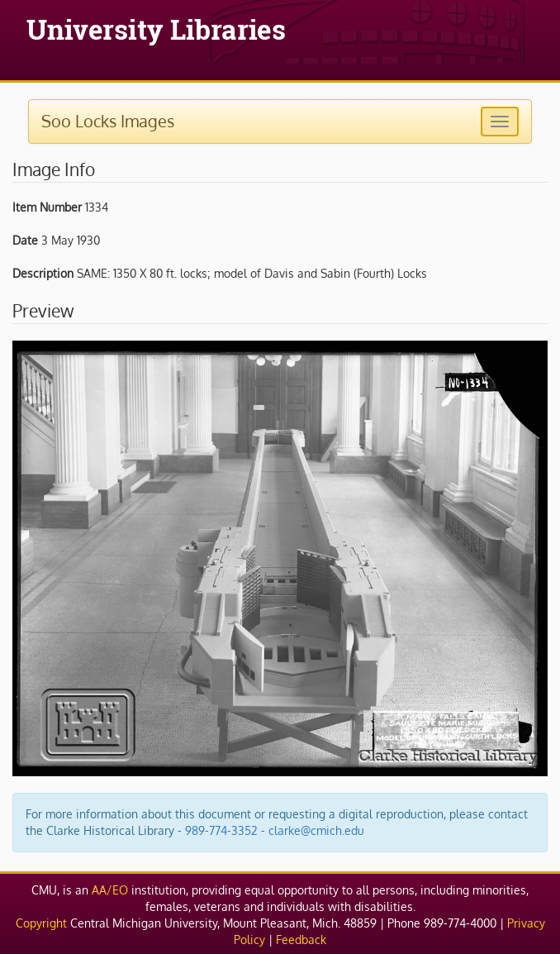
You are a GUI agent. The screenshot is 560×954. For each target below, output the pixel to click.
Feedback (301, 940)
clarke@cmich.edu (316, 830)
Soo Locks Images (108, 121)
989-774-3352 (221, 830)
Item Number (47, 207)
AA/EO (110, 890)
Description (43, 273)
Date (25, 240)
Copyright (41, 923)
